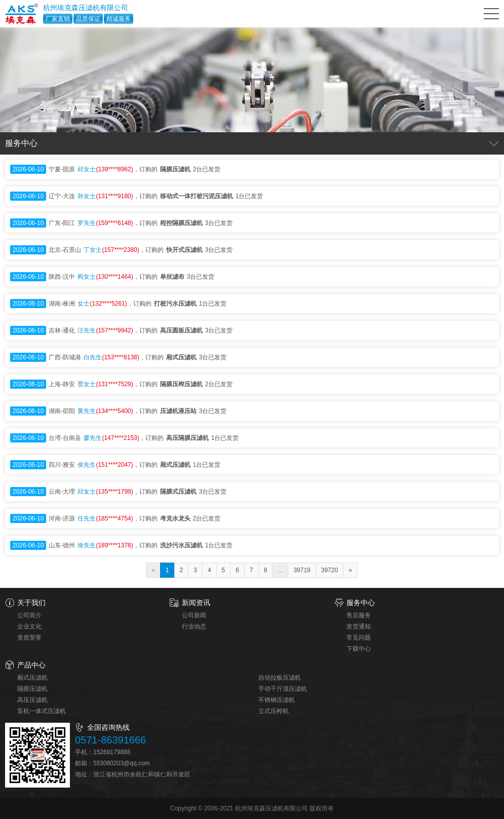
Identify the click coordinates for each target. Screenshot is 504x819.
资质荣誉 (29, 638)
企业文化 (29, 626)
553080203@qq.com (122, 763)
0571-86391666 (110, 740)
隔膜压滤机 (32, 689)
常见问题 (359, 638)
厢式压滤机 (32, 678)
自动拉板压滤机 (280, 678)
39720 (329, 570)
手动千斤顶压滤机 (283, 689)
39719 (302, 570)
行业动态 (194, 626)
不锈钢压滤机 (277, 700)
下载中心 (359, 649)
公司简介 (29, 615)
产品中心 (31, 665)
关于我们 (31, 603)
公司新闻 (194, 615)
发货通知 (359, 626)
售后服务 (359, 615)
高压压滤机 (32, 700)
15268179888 (112, 752)
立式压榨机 (274, 711)
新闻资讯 (196, 603)
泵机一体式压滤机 (42, 711)
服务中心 (361, 603)
